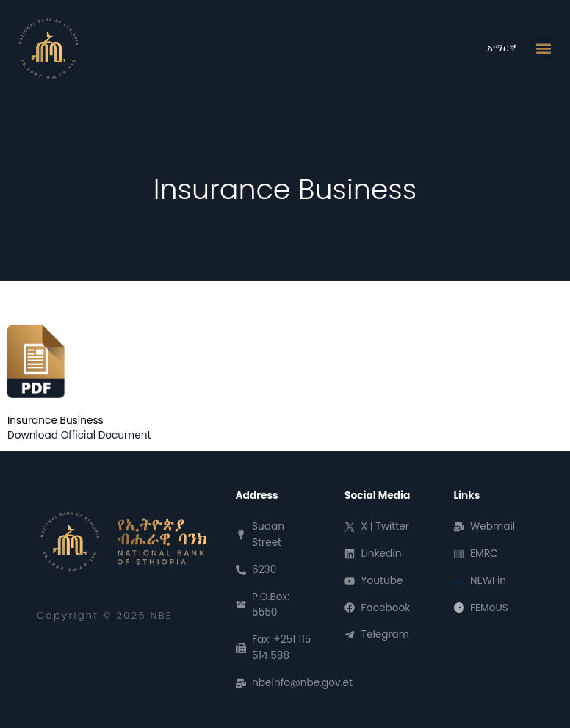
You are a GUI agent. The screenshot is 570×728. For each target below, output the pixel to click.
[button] (543, 49)
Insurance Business (55, 421)
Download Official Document (79, 435)
